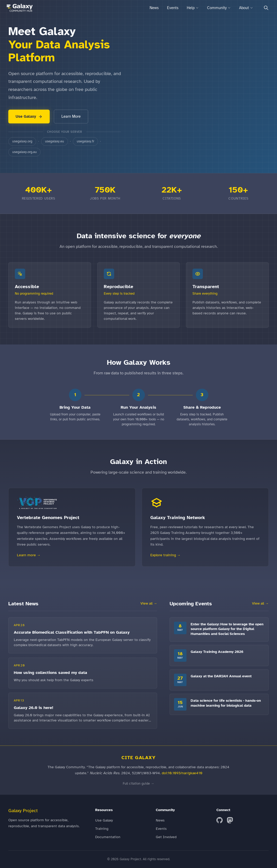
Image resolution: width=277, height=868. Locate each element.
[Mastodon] (230, 820)
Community (219, 8)
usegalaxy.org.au (24, 152)
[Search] (266, 8)
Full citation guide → (138, 784)
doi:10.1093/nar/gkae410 (182, 773)
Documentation (108, 837)
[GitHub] (220, 820)
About (246, 8)
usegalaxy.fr (85, 141)
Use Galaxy (29, 116)
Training (102, 829)
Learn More (71, 116)
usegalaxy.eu (54, 141)
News (154, 8)
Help (193, 8)
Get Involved (166, 837)
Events (173, 8)
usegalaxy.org (22, 141)
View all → (149, 603)
